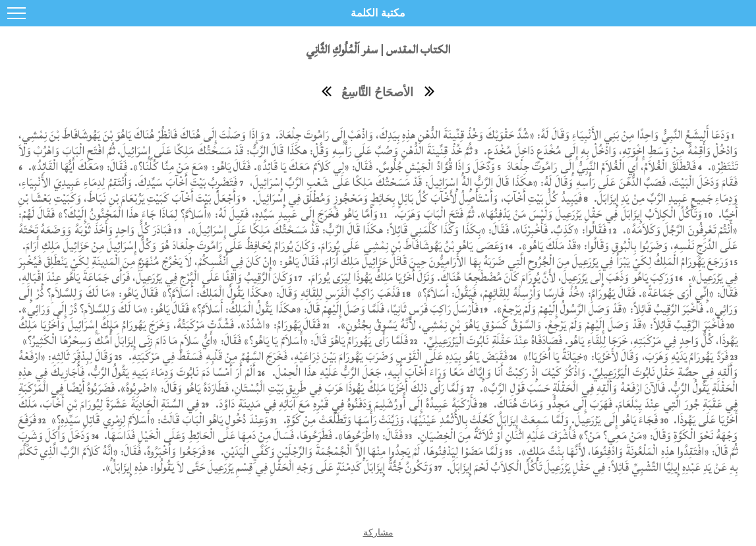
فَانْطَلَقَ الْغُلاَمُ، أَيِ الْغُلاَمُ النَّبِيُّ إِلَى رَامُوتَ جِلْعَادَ (600, 167)
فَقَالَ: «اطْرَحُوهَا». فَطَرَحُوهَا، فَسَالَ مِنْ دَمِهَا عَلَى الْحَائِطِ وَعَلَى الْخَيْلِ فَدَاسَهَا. (252, 436)
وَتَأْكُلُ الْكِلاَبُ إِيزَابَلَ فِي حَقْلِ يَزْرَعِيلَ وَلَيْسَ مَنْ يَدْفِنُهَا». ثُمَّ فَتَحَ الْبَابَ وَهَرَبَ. (548, 214)
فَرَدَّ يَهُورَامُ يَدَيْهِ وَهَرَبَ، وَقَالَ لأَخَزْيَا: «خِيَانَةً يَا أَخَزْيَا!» (624, 356)
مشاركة (378, 532)
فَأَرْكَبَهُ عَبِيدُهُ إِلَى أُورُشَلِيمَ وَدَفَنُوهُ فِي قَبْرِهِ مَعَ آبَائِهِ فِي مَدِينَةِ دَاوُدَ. (344, 404)
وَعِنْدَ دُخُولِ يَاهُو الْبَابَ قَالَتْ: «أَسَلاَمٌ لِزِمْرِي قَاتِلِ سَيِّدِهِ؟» (159, 420)
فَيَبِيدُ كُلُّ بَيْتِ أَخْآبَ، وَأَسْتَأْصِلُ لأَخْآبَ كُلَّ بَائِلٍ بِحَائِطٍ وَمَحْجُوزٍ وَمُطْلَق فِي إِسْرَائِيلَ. (416, 198)
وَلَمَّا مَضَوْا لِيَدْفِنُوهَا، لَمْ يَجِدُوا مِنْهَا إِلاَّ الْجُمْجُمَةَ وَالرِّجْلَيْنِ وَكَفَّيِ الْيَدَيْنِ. (360, 451)
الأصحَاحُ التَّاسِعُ (377, 92)
